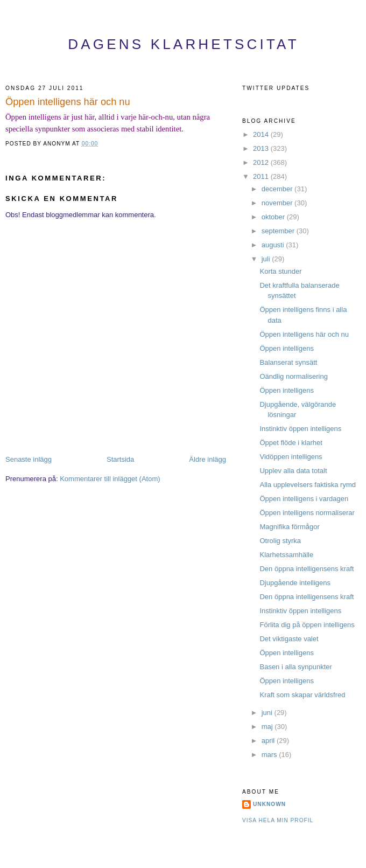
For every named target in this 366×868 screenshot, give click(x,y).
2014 (262, 134)
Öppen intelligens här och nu (68, 102)
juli (267, 259)
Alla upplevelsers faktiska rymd (307, 485)
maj (268, 727)
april (269, 741)
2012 (262, 162)
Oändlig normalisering (293, 376)
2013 (262, 148)
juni (268, 713)
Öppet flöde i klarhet (291, 443)
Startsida (120, 459)
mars (270, 755)
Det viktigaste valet (289, 639)
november (278, 203)
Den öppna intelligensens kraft (307, 569)
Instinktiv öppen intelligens (300, 429)
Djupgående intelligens (295, 583)
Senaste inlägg (29, 459)
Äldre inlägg (207, 459)
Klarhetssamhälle (286, 555)
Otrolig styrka (280, 541)
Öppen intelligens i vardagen (304, 499)
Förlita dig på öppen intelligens (307, 625)
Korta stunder (280, 271)
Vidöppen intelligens (291, 457)
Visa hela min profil (278, 820)
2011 (262, 176)
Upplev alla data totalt (293, 471)
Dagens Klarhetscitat (184, 44)
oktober (274, 217)
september (279, 231)
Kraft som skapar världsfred (302, 695)
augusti (274, 245)
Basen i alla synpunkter (295, 667)
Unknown (269, 804)
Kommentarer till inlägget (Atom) (110, 479)
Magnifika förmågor (289, 527)
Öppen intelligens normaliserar (307, 513)
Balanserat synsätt (288, 362)
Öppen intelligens (286, 348)
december (278, 189)
